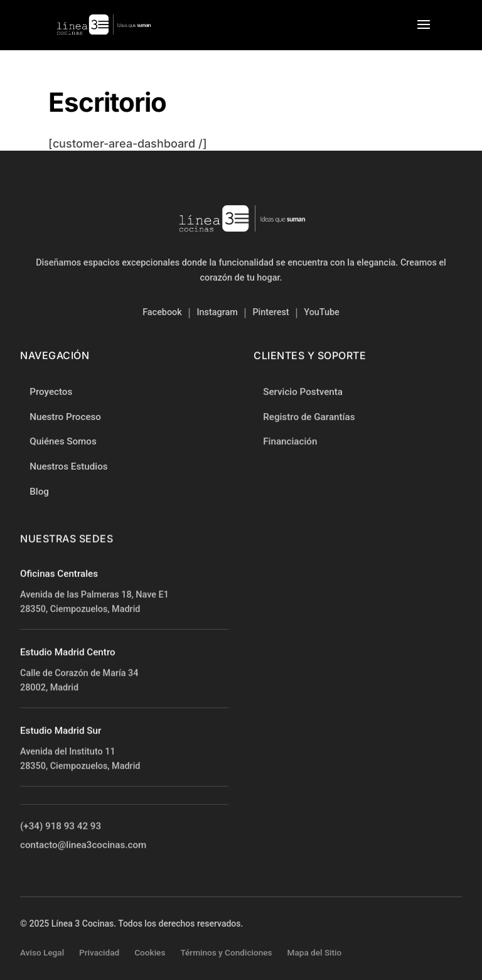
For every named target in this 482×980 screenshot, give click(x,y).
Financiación (290, 442)
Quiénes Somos (63, 441)
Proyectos (51, 392)
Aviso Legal (42, 952)
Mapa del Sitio (315, 952)
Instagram (217, 312)
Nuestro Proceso (65, 417)
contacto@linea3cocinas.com (83, 846)
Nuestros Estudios (68, 466)
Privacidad (99, 952)
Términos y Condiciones (226, 952)
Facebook (162, 312)
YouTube (321, 312)
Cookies (150, 952)
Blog (39, 492)
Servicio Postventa (303, 392)
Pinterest (270, 312)
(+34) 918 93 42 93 (61, 827)
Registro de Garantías (309, 417)
